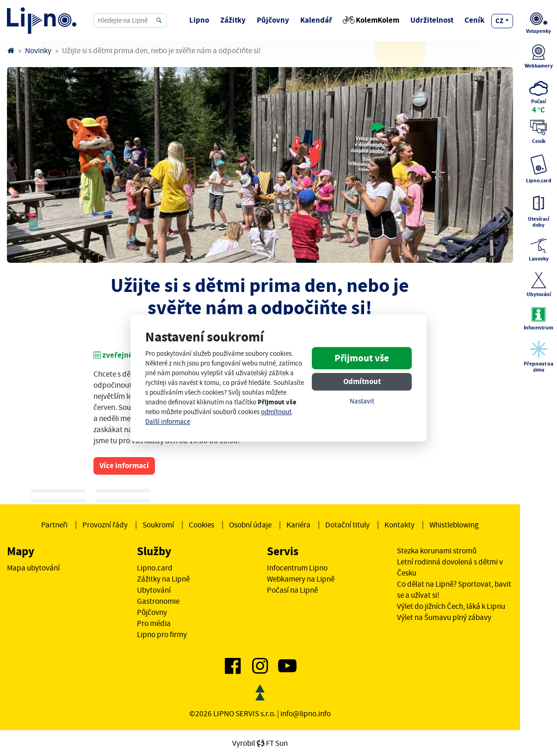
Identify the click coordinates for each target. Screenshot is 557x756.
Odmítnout (362, 382)
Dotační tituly (347, 525)
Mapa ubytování (33, 568)
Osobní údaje (250, 525)
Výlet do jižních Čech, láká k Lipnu (451, 606)
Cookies (201, 525)
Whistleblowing (454, 525)
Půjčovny (273, 20)
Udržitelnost (432, 20)
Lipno (199, 20)
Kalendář (316, 20)
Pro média (154, 623)
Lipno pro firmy (162, 634)
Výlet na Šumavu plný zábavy (444, 617)
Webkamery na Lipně (301, 579)
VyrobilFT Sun (260, 743)
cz (499, 21)
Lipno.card (155, 568)
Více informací (124, 466)
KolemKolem (371, 20)
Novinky (38, 50)
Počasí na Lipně (292, 590)
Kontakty (399, 525)
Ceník (474, 20)
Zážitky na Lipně (163, 579)
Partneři (54, 525)
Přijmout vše (362, 359)
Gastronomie (158, 601)
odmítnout (276, 412)
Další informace (168, 422)
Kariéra (298, 525)
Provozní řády (105, 525)
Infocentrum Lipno (297, 568)
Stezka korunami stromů (437, 551)
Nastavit (362, 402)
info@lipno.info (306, 713)
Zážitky (233, 20)
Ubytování (154, 590)
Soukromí (158, 525)
